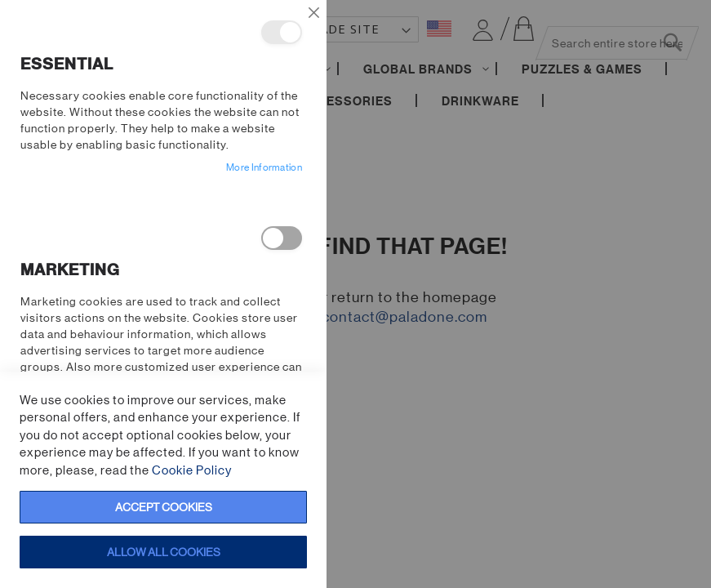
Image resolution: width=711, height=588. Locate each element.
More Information (264, 167)
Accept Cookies (164, 507)
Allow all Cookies (164, 552)
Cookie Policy (192, 470)
